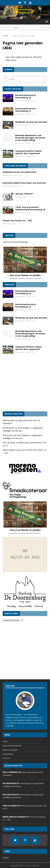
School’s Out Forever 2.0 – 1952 (17, 221)
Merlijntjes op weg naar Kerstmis (31, 122)
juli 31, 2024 (21, 213)
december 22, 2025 (24, 114)
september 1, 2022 (11, 186)
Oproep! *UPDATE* (24, 194)
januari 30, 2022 (10, 224)
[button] (46, 22)
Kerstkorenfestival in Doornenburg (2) (26, 96)
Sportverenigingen (10, 750)
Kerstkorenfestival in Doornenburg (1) (26, 110)
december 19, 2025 (24, 157)
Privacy (6, 858)
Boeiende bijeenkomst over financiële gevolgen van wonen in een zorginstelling (30, 138)
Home (5, 741)
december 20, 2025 (24, 143)
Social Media (8, 754)
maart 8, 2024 (22, 197)
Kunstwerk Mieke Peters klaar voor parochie (24, 183)
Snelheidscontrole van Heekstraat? (20, 172)
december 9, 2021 (11, 175)
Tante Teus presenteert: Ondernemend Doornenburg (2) (30, 208)
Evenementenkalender (12, 746)
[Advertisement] (25, 384)
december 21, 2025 (24, 125)
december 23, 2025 (24, 101)
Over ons (6, 758)
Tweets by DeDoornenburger (15, 242)
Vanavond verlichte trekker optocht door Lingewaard (29, 152)
